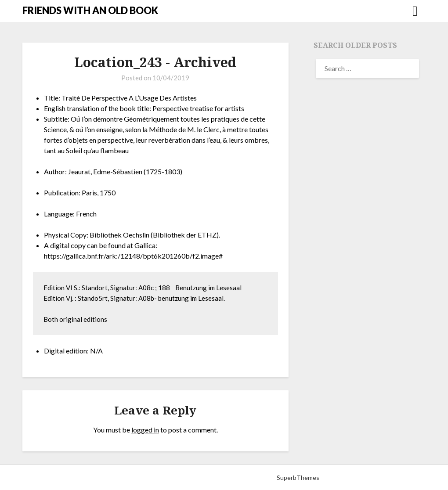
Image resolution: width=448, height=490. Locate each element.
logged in (145, 430)
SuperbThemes (298, 477)
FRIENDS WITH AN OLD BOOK (90, 10)
